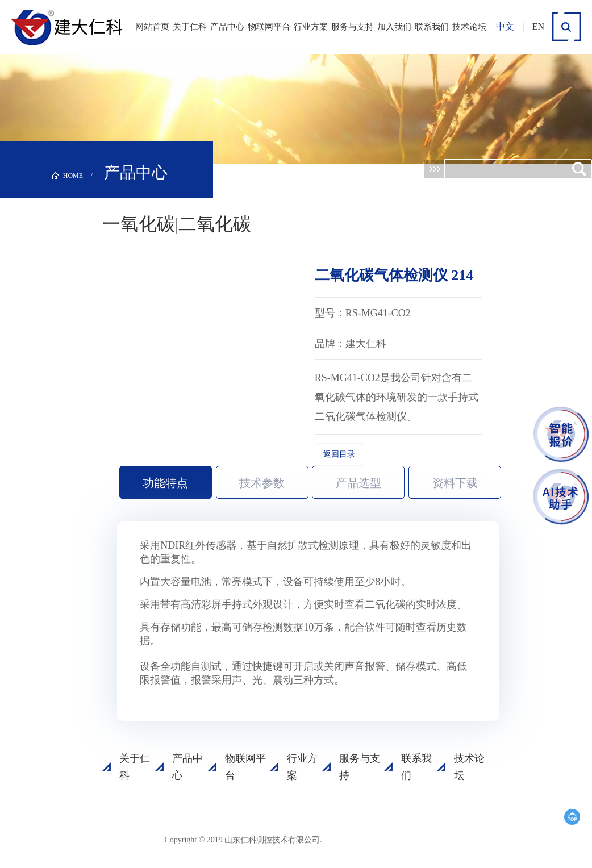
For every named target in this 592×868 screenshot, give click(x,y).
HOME (73, 176)
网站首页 (152, 27)
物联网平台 (269, 27)
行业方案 (311, 27)
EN (538, 26)
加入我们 (394, 27)
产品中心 (227, 27)
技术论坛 (469, 27)
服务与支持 (353, 27)
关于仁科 (190, 27)
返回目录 (339, 454)
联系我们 (432, 27)
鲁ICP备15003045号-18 (377, 839)
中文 (505, 26)
